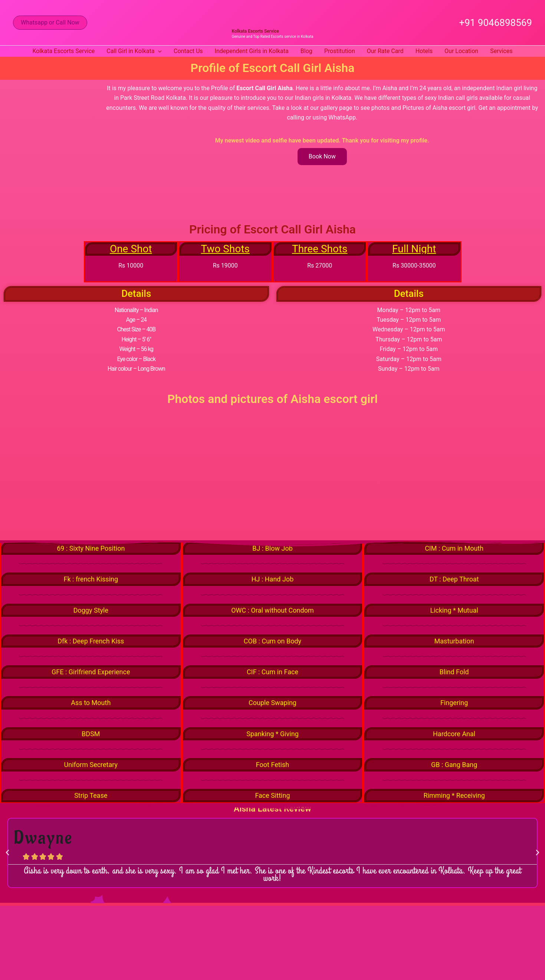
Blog (306, 51)
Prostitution (340, 51)
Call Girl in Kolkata (134, 51)
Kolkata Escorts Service (255, 31)
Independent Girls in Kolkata (252, 51)
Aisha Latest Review (272, 812)
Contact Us (188, 51)
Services (501, 51)
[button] (50, 23)
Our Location (461, 51)
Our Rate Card (385, 51)
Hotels (424, 51)
